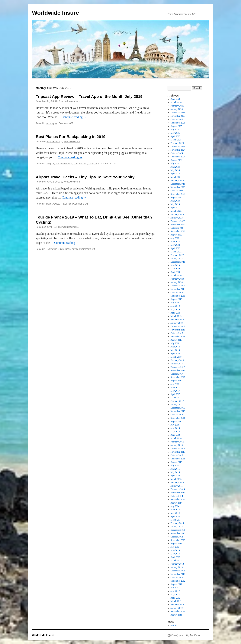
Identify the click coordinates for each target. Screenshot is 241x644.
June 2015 (175, 469)
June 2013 (175, 550)
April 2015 (175, 476)
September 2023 (178, 194)
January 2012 (177, 608)
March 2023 (176, 211)
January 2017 (177, 404)
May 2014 (175, 513)
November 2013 (178, 533)
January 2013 (177, 567)
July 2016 (175, 425)
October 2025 (177, 119)
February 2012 (177, 605)
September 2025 (178, 123)
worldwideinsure (72, 101)
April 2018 (175, 353)
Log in (174, 625)
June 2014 (175, 510)
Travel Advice (80, 164)
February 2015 (177, 482)
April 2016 (175, 435)
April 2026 (175, 99)
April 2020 (175, 272)
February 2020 (177, 279)
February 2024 (177, 180)
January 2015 (177, 486)
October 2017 (177, 374)
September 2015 (178, 459)
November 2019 (178, 289)
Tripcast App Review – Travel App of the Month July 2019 (89, 96)
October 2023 (177, 191)
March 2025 (176, 140)
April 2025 (175, 136)
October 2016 (177, 415)
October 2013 (177, 537)
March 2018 (176, 357)
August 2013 (176, 544)
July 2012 (175, 588)
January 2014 (177, 527)
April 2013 (175, 557)
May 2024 (175, 170)
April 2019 (175, 313)
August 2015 (176, 462)
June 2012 (175, 591)
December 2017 (178, 367)
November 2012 (178, 574)
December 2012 (178, 571)
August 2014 (176, 503)
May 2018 (175, 350)
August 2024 (176, 160)
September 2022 (178, 231)
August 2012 (176, 584)
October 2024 (177, 153)
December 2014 (178, 489)
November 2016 (178, 411)
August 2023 (176, 197)
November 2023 (178, 187)
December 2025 (178, 113)
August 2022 (176, 235)
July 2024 (175, 163)
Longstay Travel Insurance (59, 164)
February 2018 (177, 360)
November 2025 (178, 116)
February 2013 (177, 564)
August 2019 (176, 299)
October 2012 (177, 577)
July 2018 (175, 343)
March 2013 (176, 560)
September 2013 (178, 540)
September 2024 (178, 157)
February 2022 (177, 255)
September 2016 (178, 418)
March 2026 (176, 102)
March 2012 (176, 601)
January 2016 (177, 445)
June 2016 (175, 428)
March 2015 (176, 479)
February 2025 (177, 143)
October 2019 (177, 292)
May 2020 (175, 269)
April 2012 (175, 598)
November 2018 (178, 330)
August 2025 (176, 126)
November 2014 (178, 493)
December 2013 (178, 530)
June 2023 (175, 201)
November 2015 (178, 452)
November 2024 (178, 150)
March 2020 (176, 275)
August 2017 (176, 381)
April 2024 (175, 174)
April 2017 (175, 394)
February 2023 (177, 214)
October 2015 (177, 455)
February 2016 (177, 442)
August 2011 (176, 615)
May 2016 (175, 432)
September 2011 (178, 611)
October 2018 (177, 333)
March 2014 (176, 520)
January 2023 (177, 218)
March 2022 (176, 252)
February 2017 (177, 401)
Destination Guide (55, 249)
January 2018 (177, 364)
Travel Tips (94, 164)
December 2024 (178, 146)
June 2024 (175, 167)
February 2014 (177, 523)
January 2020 (177, 282)
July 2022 (175, 238)
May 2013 (175, 554)
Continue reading (74, 117)
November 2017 (178, 370)
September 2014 (178, 499)
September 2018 (178, 337)
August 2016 (176, 421)
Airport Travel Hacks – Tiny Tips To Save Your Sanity (85, 177)
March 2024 (176, 177)
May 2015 (175, 472)
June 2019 (175, 306)
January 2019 (177, 323)
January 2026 (177, 109)
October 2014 (177, 496)
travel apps (51, 123)
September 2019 (178, 296)
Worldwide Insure (55, 13)
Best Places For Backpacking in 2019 (71, 137)
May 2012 (175, 594)
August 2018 (176, 340)
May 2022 (175, 245)
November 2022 (178, 225)
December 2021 (178, 262)
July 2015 (175, 465)
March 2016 (176, 438)
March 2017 (176, 398)
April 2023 (175, 208)
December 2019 (178, 286)
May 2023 (175, 204)
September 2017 (178, 377)
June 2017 (175, 387)
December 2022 (178, 221)
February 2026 (177, 106)
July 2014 (175, 506)
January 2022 (177, 258)
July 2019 (175, 303)
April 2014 (175, 516)
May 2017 (175, 391)
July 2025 (175, 130)
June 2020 (175, 265)
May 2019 (175, 309)
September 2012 (178, 581)
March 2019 (176, 316)
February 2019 (177, 320)
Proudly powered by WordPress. (186, 635)
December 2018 (178, 326)
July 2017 (175, 384)
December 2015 (178, 448)
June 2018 (175, 347)
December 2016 (178, 408)
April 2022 (175, 248)
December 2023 (178, 184)
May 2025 (175, 133)
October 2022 (177, 228)
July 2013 (175, 547)
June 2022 (175, 241)
